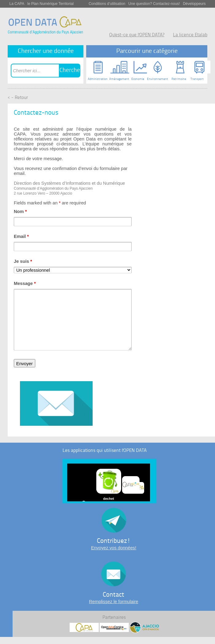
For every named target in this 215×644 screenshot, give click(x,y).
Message (25, 283)
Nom (20, 211)
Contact (113, 595)
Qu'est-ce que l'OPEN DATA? (137, 35)
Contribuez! (114, 541)
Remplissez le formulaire (113, 602)
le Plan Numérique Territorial (50, 4)
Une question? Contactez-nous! (154, 4)
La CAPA (17, 4)
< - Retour (18, 98)
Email (21, 236)
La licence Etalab (190, 35)
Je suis (23, 261)
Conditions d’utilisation (107, 4)
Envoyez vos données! (114, 548)
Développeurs (194, 4)
